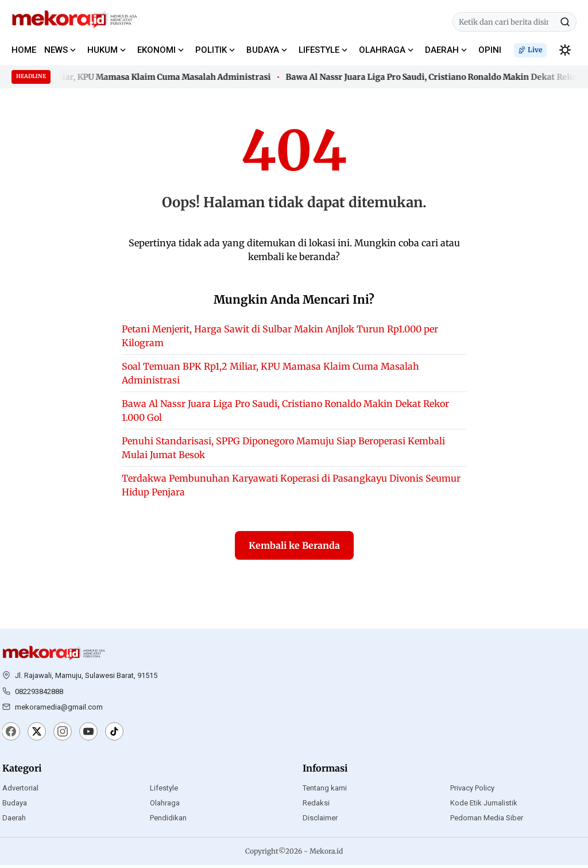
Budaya (15, 806)
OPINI (490, 50)
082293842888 (39, 694)
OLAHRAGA (382, 50)
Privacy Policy (472, 791)
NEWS (56, 50)
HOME (24, 50)
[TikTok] (114, 735)
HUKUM (102, 50)
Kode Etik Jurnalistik (484, 806)
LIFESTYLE (319, 50)
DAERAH (442, 50)
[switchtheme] (565, 50)
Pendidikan (168, 821)
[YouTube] (88, 735)
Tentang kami (325, 791)
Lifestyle (164, 791)
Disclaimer (320, 821)
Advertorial (20, 791)
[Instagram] (63, 735)
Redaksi (316, 806)
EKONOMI (156, 50)
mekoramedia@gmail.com (59, 710)
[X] (37, 735)
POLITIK (211, 50)
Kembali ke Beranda (294, 548)
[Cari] (565, 22)
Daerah (14, 821)
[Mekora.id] (54, 656)
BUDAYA (263, 50)
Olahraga (165, 806)
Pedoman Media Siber (487, 821)
